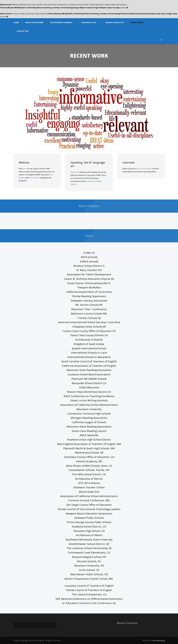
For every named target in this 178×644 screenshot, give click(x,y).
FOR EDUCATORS (89, 23)
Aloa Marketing (159, 640)
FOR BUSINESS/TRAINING (61, 23)
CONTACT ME (23, 31)
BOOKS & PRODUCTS (115, 23)
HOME (16, 23)
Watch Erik (75, 172)
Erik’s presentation (144, 169)
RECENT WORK (137, 23)
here (25, 169)
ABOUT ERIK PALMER (34, 23)
